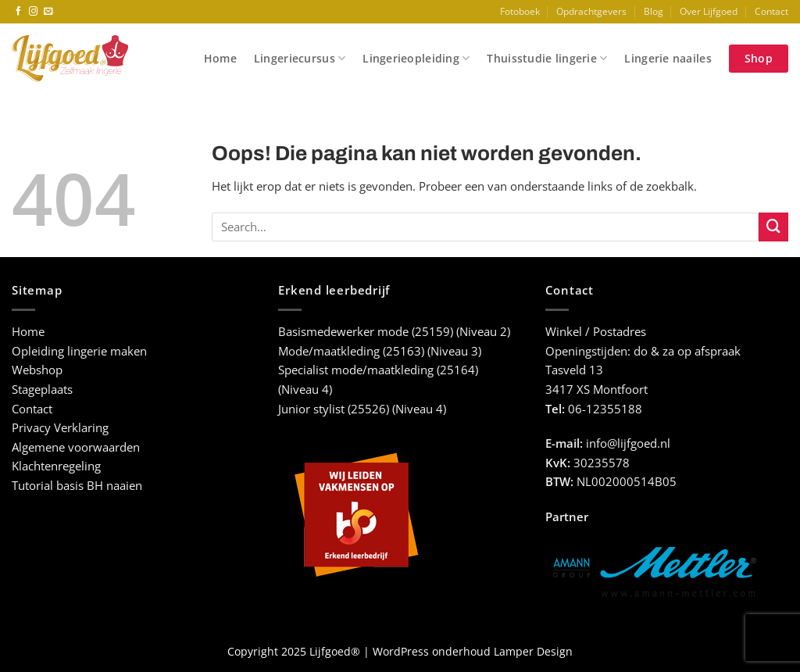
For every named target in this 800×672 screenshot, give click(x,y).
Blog (654, 11)
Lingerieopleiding (416, 59)
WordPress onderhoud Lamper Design (473, 651)
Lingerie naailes (668, 58)
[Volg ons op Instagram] (34, 12)
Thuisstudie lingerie (547, 59)
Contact (771, 11)
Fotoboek (520, 11)
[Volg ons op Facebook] (19, 12)
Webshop (37, 370)
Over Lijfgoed (709, 11)
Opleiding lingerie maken (79, 351)
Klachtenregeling (56, 466)
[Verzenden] (773, 227)
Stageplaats (42, 390)
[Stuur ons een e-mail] (48, 12)
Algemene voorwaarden (76, 447)
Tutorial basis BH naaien (77, 486)
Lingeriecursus (300, 59)
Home (220, 58)
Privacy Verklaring (60, 428)
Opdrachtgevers (591, 11)
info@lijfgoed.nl (628, 443)
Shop (759, 58)
